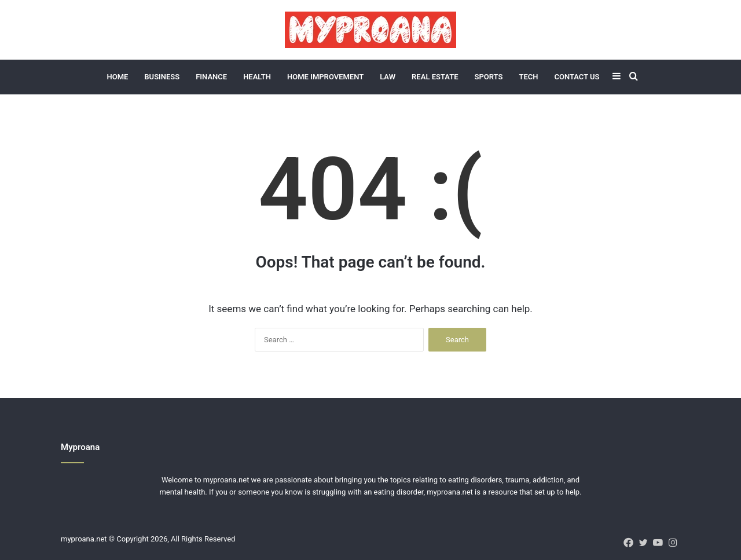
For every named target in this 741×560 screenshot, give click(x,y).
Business (162, 77)
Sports (488, 77)
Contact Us (577, 77)
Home (117, 77)
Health (257, 77)
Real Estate (435, 77)
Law (388, 77)
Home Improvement (325, 77)
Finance (211, 77)
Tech (528, 77)
